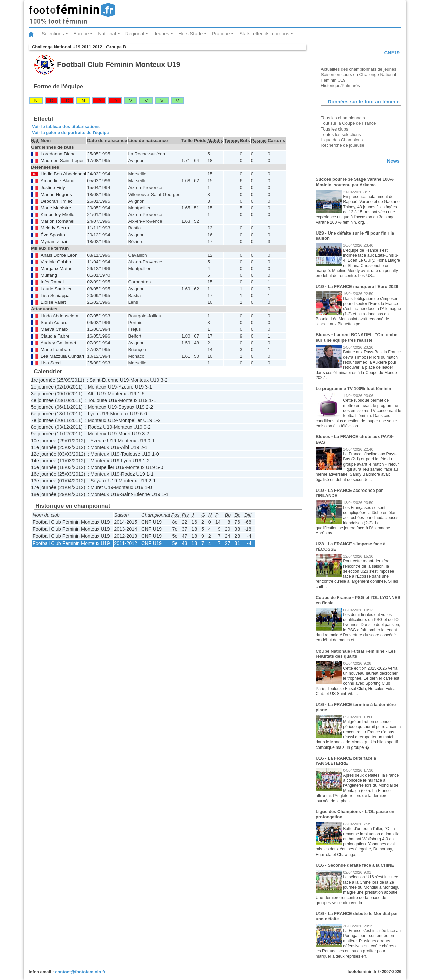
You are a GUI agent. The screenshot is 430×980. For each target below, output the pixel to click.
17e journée (44, 487)
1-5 (141, 394)
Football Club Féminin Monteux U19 (71, 522)
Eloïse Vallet (53, 302)
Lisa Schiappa (55, 295)
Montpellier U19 (135, 420)
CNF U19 (152, 522)
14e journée (44, 461)
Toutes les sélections (341, 134)
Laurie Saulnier (56, 289)
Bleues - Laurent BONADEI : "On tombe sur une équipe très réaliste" (357, 337)
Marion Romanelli (58, 221)
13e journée (44, 481)
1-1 (153, 400)
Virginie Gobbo (56, 262)
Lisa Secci (51, 363)
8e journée (42, 427)
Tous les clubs (334, 129)
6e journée (42, 414)
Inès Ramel (52, 282)
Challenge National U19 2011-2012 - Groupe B (79, 47)
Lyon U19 (98, 414)
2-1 (144, 447)
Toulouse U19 (102, 400)
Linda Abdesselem (59, 316)
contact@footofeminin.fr (80, 972)
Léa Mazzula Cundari (62, 356)
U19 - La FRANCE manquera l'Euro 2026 (357, 286)
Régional (135, 34)
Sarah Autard (54, 323)
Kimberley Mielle (57, 215)
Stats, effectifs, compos (264, 34)
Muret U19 (130, 434)
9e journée (42, 434)
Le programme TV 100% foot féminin (354, 388)
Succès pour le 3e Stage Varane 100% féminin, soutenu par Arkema (355, 182)
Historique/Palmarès (340, 85)
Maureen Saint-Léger (62, 161)
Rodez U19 (100, 427)
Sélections (53, 34)
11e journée (44, 447)
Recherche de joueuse (343, 145)
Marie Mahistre (56, 208)
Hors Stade (190, 34)
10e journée (44, 441)
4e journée (42, 400)
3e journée (42, 394)
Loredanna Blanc (58, 154)
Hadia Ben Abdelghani (63, 174)
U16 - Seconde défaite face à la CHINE (355, 865)
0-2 (147, 427)
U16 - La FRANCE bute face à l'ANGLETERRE (346, 761)
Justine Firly (53, 187)
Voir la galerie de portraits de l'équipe (71, 132)
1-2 (157, 420)
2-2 (149, 407)
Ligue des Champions (342, 140)
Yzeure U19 (131, 387)
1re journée (43, 380)
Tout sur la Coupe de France (348, 123)
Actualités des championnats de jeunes (359, 69)
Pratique (221, 34)
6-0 (144, 414)
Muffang (49, 275)
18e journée (44, 494)
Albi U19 (97, 394)
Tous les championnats (343, 118)
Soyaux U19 (131, 407)
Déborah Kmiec (56, 201)
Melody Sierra (55, 228)
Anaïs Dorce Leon (59, 255)
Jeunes (161, 34)
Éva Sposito (53, 235)
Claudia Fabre (55, 336)
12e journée (44, 454)
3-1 (149, 387)
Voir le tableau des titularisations (66, 127)
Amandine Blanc (57, 181)
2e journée (42, 387)
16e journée (44, 474)
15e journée (44, 467)
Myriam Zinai (54, 241)
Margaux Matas (56, 269)
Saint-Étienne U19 (109, 380)
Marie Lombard (56, 349)
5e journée (42, 407)
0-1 (151, 441)
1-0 (155, 454)
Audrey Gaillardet (58, 343)
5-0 (160, 467)
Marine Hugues (56, 194)
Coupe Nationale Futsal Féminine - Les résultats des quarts (356, 654)
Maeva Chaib (54, 329)
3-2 (164, 380)
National (107, 34)
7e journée (42, 420)
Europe (81, 34)
